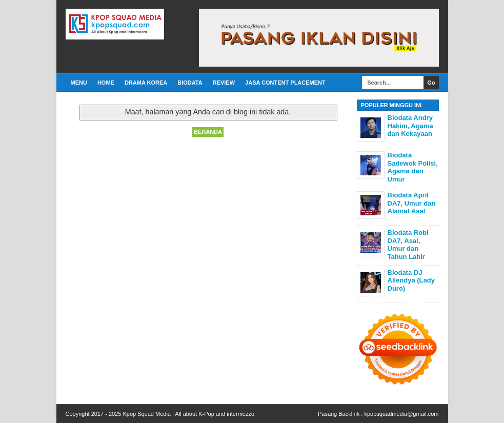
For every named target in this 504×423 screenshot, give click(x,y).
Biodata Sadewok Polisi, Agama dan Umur (413, 167)
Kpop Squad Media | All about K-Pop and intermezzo (188, 414)
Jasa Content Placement (285, 83)
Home (106, 83)
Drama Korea (146, 83)
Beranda (208, 132)
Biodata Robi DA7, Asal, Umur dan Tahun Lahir (408, 245)
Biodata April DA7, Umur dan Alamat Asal (412, 203)
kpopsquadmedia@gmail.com (401, 414)
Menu (79, 83)
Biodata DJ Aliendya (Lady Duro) (411, 280)
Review (224, 83)
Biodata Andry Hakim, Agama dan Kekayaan (410, 126)
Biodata (190, 83)
